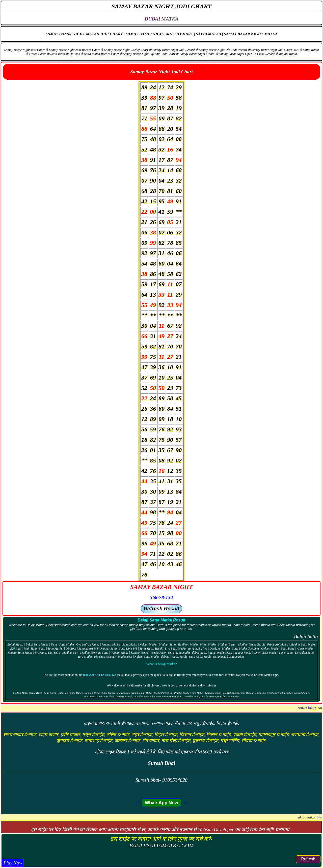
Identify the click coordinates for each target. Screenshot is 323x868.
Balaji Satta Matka (100, 675)
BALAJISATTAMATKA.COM (161, 845)
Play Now (13, 863)
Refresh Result (161, 609)
